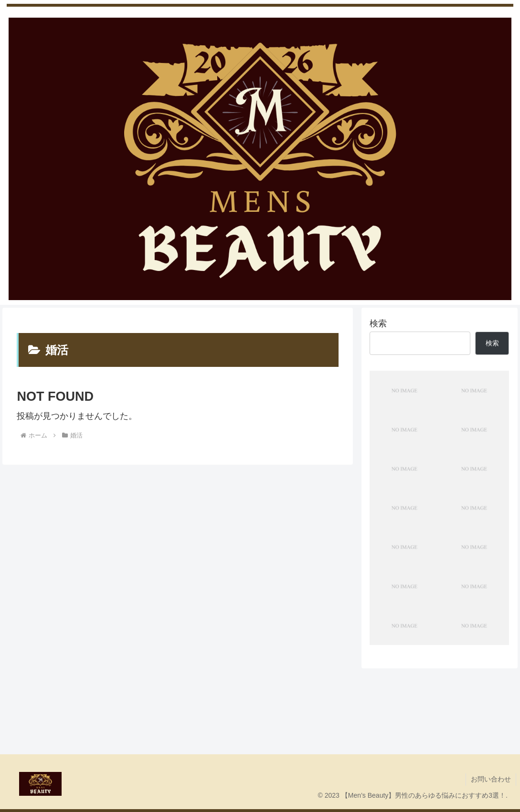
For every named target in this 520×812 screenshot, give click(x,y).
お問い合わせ (491, 779)
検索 (378, 323)
